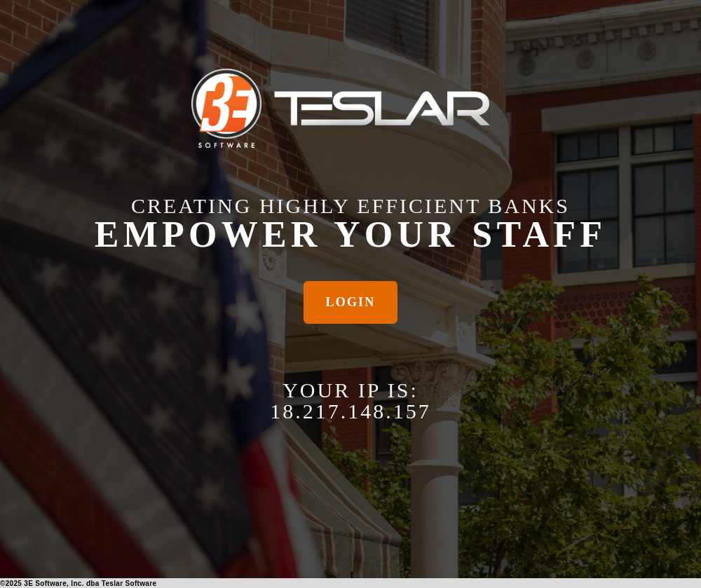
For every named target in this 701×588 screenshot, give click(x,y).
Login (351, 302)
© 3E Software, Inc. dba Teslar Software (78, 583)
